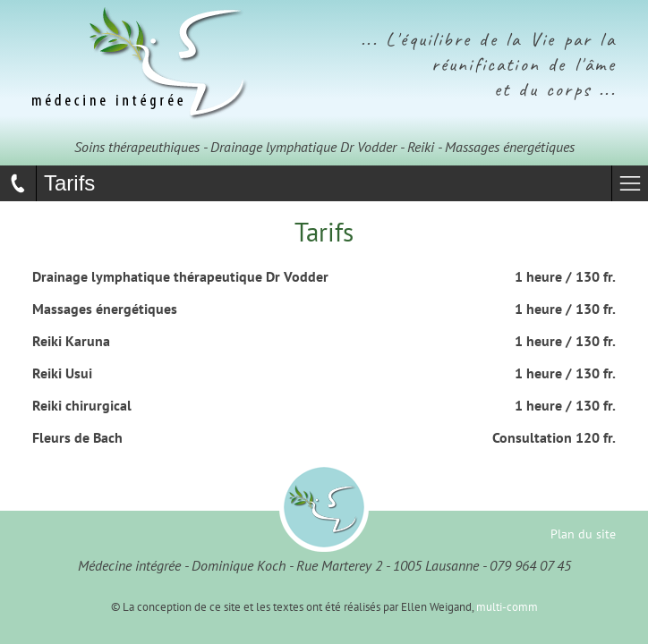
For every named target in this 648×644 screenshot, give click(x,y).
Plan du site (583, 534)
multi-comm (507, 607)
